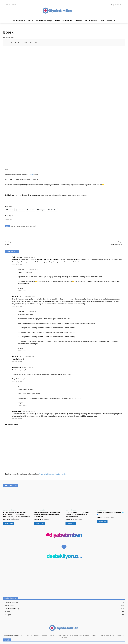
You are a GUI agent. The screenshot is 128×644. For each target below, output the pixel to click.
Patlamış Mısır (117, 215)
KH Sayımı (6, 37)
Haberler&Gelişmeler (11, 481)
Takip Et (121, 621)
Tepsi (31, 145)
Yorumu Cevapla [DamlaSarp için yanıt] (17, 352)
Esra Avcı (18, 43)
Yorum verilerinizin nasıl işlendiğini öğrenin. (52, 444)
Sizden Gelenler (102, 481)
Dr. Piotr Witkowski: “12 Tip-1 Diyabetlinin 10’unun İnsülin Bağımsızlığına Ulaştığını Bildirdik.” (17, 485)
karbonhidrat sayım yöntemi (26, 197)
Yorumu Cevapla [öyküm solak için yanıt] (17, 389)
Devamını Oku (9, 494)
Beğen (121, 616)
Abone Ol (120, 629)
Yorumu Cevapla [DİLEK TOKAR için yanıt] (17, 277)
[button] (116, 5)
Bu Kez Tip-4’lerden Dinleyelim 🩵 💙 (110, 484)
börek (13, 197)
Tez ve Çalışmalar (40, 481)
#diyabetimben (64, 506)
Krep (7, 215)
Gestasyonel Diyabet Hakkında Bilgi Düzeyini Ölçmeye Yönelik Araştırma (47, 485)
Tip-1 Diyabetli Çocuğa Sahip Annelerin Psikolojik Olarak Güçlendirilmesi (77, 485)
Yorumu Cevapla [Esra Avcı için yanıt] (23, 261)
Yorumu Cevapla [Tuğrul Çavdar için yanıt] (17, 235)
